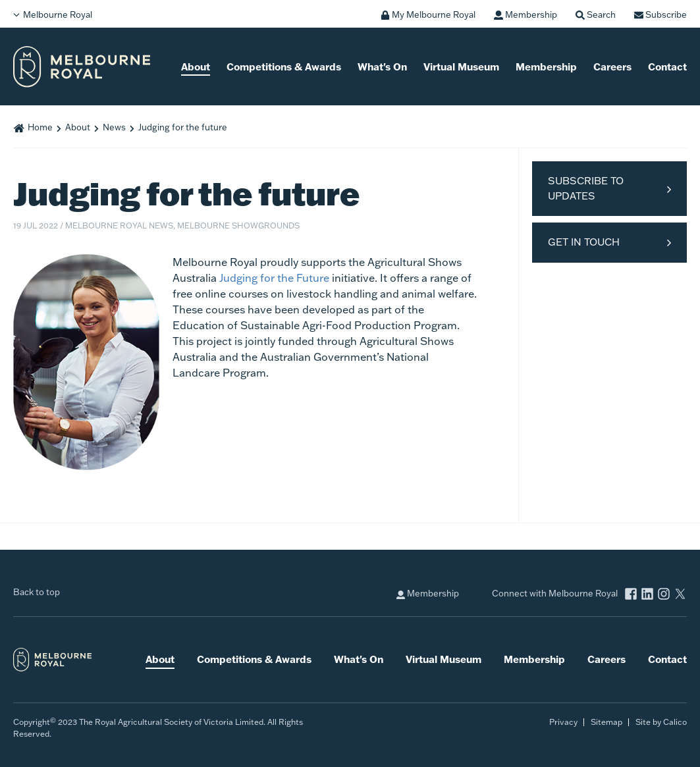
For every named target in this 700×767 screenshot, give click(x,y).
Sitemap (606, 722)
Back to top (37, 592)
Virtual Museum (461, 67)
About (196, 67)
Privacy (563, 722)
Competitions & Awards (284, 67)
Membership (546, 67)
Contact (667, 67)
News (114, 127)
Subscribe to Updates (586, 188)
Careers (612, 67)
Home (40, 127)
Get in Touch (584, 242)
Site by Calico (661, 722)
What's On (382, 67)
